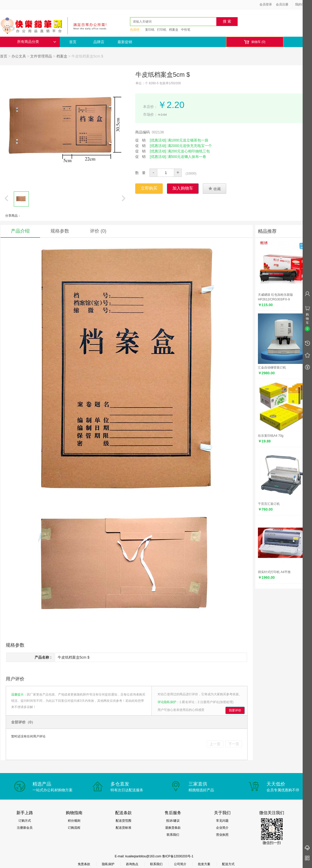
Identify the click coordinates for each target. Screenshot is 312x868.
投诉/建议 (173, 821)
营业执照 (222, 835)
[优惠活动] (158, 140)
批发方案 (204, 864)
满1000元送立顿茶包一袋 (188, 140)
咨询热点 (132, 864)
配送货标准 (123, 828)
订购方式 (25, 821)
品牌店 (99, 42)
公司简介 (180, 864)
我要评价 (235, 710)
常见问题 (222, 821)
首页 (73, 42)
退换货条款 (173, 828)
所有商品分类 (37, 42)
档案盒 (174, 30)
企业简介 (222, 828)
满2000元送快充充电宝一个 (190, 146)
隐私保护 (108, 864)
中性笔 (186, 30)
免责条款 (84, 864)
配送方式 (228, 864)
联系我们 (173, 835)
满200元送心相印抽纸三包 (189, 151)
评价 (98, 231)
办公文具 (19, 56)
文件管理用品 (41, 56)
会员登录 (266, 4)
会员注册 (282, 4)
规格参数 (60, 231)
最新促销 (125, 42)
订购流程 (74, 828)
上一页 (215, 744)
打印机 (162, 30)
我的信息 (303, 4)
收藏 (214, 189)
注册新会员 (25, 828)
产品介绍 (20, 231)
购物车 (255, 42)
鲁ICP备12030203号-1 (178, 856)
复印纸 (150, 30)
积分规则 (74, 821)
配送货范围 (123, 821)
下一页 (234, 744)
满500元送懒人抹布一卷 (187, 157)
